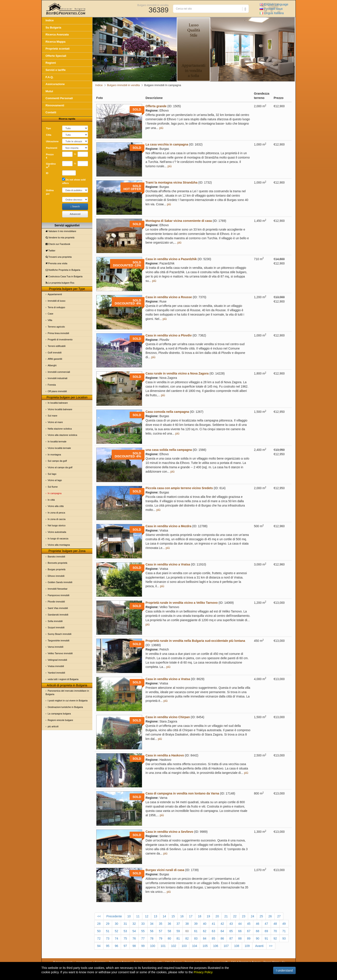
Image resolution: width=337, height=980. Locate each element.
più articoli (53, 726)
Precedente (114, 916)
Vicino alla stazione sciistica (63, 435)
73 (108, 938)
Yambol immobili (56, 673)
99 (143, 946)
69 (266, 931)
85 (214, 938)
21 (226, 916)
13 (156, 916)
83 (196, 938)
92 (275, 938)
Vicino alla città (56, 506)
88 (240, 938)
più (161, 128)
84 (205, 938)
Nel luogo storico (57, 525)
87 (231, 938)
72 (99, 938)
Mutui (49, 91)
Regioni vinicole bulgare (61, 720)
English (274, 4)
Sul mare (53, 416)
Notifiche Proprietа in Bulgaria (63, 270)
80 (169, 938)
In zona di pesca (56, 513)
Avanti (259, 946)
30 (116, 924)
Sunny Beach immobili (60, 634)
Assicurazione (55, 84)
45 (249, 924)
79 (161, 938)
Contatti (51, 112)
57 (161, 931)
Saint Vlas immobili (58, 608)
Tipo (49, 128)
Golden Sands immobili (60, 582)
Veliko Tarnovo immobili (60, 653)
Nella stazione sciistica (60, 429)
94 (99, 946)
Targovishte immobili (59, 641)
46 (258, 924)
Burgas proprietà (57, 569)
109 (247, 946)
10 (129, 916)
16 (182, 916)
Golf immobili (55, 353)
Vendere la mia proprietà (60, 237)
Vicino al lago (55, 480)
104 (195, 946)
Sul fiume (53, 487)
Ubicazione (52, 141)
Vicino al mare (55, 422)
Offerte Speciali (56, 56)
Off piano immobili (57, 391)
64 (222, 931)
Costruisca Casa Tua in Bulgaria (64, 276)
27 (279, 916)
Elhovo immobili (56, 576)
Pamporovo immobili (59, 595)
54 (134, 931)
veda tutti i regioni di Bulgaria (63, 679)
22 (235, 916)
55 (143, 931)
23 (244, 916)
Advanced (75, 214)
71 (284, 931)
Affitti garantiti (55, 359)
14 (164, 916)
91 (266, 938)
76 (134, 938)
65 (231, 931)
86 (222, 938)
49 (284, 924)
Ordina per (50, 192)
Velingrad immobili (57, 660)
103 (184, 946)
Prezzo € (50, 156)
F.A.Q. (50, 77)
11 (138, 916)
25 (261, 916)
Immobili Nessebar (58, 589)
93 (284, 938)
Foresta (52, 385)
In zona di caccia (57, 519)
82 (187, 938)
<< (99, 916)
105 (205, 946)
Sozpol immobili (56, 627)
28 (99, 924)
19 (208, 916)
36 (169, 924)
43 (231, 924)
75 (125, 938)
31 (125, 924)
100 (153, 946)
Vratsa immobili (56, 666)
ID (47, 173)
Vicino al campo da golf (60, 467)
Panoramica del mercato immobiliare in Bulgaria (67, 692)
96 (116, 946)
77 (143, 938)
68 (258, 931)
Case (51, 314)
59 (178, 931)
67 (249, 931)
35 (161, 924)
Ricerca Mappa (56, 42)
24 (252, 916)
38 (187, 924)
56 (152, 931)
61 (196, 931)
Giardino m (51, 166)
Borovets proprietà (58, 563)
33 (143, 924)
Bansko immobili (56, 557)
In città (51, 500)
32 (134, 924)
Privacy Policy (203, 972)
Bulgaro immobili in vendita (153, 5)
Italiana (272, 13)
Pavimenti (52, 148)
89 (249, 938)
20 (217, 916)
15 (173, 916)
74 (116, 938)
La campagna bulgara (59, 714)
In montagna (54, 455)
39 (196, 924)
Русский (271, 9)
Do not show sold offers (74, 181)
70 (275, 931)
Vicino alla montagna (59, 545)
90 (258, 938)
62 (205, 931)
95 (108, 946)
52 (116, 931)
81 (178, 938)
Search (75, 207)
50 (99, 931)
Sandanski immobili (58, 615)
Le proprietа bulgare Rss (60, 283)
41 (214, 924)
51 (108, 931)
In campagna (55, 493)
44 (240, 924)
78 (152, 938)
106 (216, 946)
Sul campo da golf (57, 461)
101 (163, 946)
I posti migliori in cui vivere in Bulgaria (68, 701)
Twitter (51, 251)
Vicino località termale (59, 448)
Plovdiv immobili (56, 602)
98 (134, 946)
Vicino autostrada (57, 532)
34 (152, 924)
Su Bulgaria (53, 28)
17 (191, 916)
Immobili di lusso (57, 301)
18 (200, 916)
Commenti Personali (59, 98)
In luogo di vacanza (58, 538)
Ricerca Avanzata (57, 34)
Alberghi (52, 365)
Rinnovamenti (55, 105)
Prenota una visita (56, 263)
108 (237, 946)
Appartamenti (55, 294)
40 (205, 924)
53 (125, 931)
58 (169, 931)
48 (275, 924)
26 (270, 916)
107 (226, 946)
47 (266, 924)
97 (125, 946)
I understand (284, 970)
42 (222, 924)
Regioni (51, 63)
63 (214, 931)
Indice (50, 20)
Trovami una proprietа (59, 257)
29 (108, 924)
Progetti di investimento (60, 339)
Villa (50, 320)
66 (240, 931)
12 (147, 916)
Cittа (49, 135)
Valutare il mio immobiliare (61, 231)
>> (271, 946)
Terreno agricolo (56, 327)
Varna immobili (56, 647)
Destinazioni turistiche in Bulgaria (65, 707)
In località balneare (58, 403)
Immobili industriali (58, 378)
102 (173, 946)
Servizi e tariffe (56, 70)
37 (178, 924)
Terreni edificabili (57, 346)
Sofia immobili (55, 621)
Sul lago (52, 474)
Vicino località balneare (60, 409)
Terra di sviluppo (56, 307)
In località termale (57, 442)
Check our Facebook (58, 244)
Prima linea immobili (58, 333)
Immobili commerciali (59, 372)
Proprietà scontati (58, 49)
